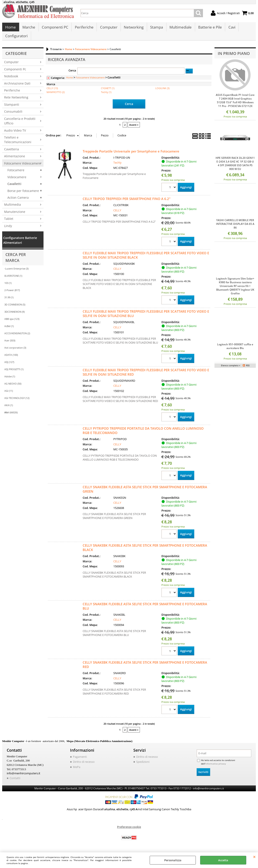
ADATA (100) (11, 359)
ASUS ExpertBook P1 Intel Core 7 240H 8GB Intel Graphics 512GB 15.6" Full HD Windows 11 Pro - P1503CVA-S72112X (235, 105)
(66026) (11, 417)
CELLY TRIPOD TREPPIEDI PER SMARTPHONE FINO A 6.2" (127, 203)
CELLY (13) (52, 92)
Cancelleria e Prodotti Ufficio (20, 125)
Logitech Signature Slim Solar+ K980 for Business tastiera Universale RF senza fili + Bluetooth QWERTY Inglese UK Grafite (235, 290)
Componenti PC (55, 28)
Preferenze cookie (129, 831)
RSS (248, 370)
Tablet (9, 223)
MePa (77, 771)
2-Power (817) (12, 295)
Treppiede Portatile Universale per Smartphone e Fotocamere (131, 155)
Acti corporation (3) (15, 352)
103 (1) (8, 287)
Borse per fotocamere (23, 195)
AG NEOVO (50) (13, 388)
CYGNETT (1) (108, 92)
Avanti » (134, 129)
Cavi (230, 28)
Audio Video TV (15, 135)
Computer (108, 28)
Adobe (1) (10, 381)
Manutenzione (15, 216)
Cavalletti (14, 188)
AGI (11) (9, 395)
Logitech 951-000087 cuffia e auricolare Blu (235, 351)
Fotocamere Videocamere (23, 168)
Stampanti (12, 109)
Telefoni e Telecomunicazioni (18, 144)
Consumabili (13, 116)
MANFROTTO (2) (56, 96)
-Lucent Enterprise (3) (16, 273)
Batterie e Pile (209, 28)
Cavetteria (12, 153)
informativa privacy (216, 768)
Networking (133, 28)
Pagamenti (80, 761)
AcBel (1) (9, 331)
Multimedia (13, 209)
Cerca (72, 75)
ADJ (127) (9, 367)
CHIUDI (254, 857)
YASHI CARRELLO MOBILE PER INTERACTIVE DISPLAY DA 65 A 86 (235, 228)
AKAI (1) (9, 410)
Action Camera (18, 202)
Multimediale (179, 28)
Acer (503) (10, 345)
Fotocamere (16, 175)
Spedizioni (143, 766)
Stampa (155, 28)
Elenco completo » (231, 370)
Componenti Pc (15, 74)
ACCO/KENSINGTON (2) (17, 338)
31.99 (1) (9, 302)
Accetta (223, 860)
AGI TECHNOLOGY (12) (17, 403)
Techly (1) (106, 96)
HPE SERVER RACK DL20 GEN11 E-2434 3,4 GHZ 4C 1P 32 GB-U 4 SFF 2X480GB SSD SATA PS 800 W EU (235, 168)
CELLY (117, 214)
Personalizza (173, 860)
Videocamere (17, 181)
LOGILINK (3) (162, 92)
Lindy (8, 230)
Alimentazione (15, 161)
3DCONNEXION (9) (14, 316)
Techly (117, 167)
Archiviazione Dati (17, 88)
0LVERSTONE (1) (13, 280)
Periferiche (84, 28)
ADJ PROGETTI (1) (14, 374)
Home (11, 28)
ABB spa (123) (12, 323)
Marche (29, 28)
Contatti (15, 782)
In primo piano (234, 58)
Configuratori (16, 39)
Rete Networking (16, 102)
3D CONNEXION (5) (15, 309)
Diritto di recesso (84, 766)
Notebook (11, 81)
